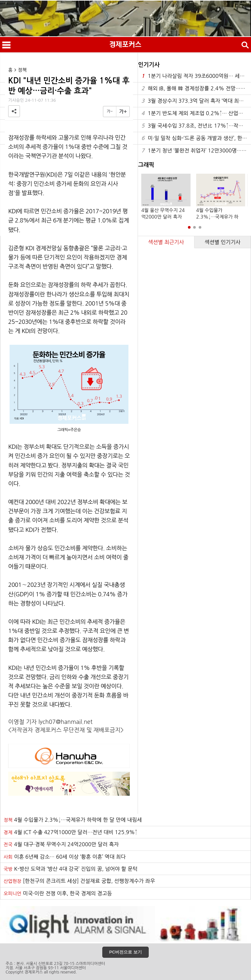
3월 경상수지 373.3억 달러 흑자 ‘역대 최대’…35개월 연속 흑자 (196, 101)
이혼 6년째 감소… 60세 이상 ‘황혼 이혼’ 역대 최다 (65, 857)
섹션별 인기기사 (223, 242)
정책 (22, 70)
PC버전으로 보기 (125, 952)
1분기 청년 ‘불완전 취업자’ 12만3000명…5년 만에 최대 (196, 151)
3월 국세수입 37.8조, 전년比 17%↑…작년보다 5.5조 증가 (196, 126)
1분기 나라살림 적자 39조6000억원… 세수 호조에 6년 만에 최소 (196, 76)
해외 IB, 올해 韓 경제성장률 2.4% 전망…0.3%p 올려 (196, 88)
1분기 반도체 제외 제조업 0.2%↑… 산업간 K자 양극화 (196, 113)
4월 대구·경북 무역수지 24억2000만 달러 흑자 (61, 844)
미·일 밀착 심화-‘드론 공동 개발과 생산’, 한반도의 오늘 (196, 138)
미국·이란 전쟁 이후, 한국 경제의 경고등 (58, 893)
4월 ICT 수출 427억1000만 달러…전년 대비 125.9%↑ (70, 832)
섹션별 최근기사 (166, 242)
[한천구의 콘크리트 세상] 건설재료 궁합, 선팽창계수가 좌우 (79, 881)
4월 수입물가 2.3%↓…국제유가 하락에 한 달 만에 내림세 (73, 820)
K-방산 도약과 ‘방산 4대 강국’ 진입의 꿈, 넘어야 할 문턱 (71, 869)
